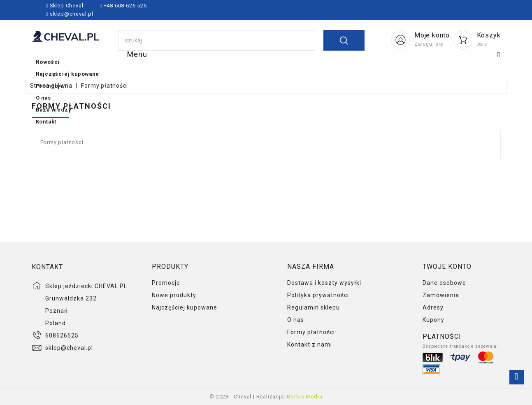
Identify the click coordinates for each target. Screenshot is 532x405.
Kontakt (460, 62)
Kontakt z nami (310, 344)
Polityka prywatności (318, 295)
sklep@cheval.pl (72, 14)
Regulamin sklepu (314, 307)
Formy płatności (311, 332)
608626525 (62, 335)
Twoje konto (447, 267)
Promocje (297, 62)
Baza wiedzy (402, 62)
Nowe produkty (174, 295)
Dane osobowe (444, 283)
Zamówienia (441, 295)
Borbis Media (305, 397)
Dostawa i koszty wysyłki (324, 283)
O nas (347, 62)
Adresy (433, 307)
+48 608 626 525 (124, 6)
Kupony (433, 320)
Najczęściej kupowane (216, 62)
